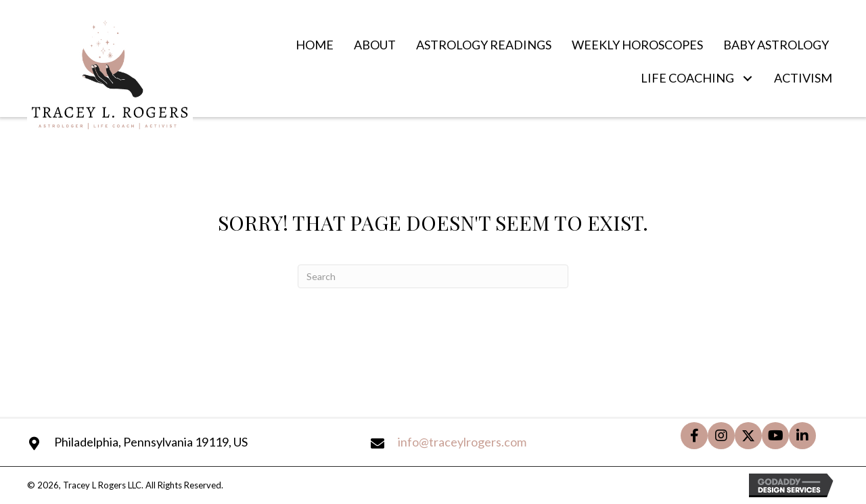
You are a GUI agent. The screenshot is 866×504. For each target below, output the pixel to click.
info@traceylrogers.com (462, 442)
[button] (747, 79)
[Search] (433, 276)
